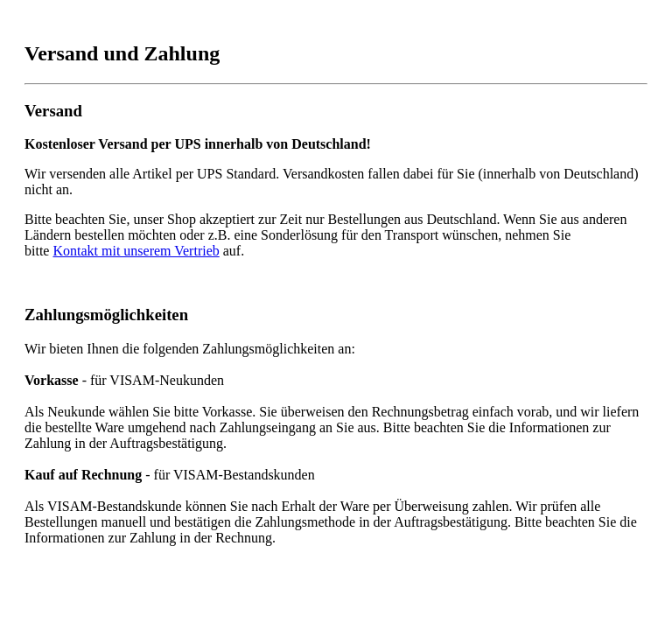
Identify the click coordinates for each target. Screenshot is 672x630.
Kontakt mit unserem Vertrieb (136, 251)
